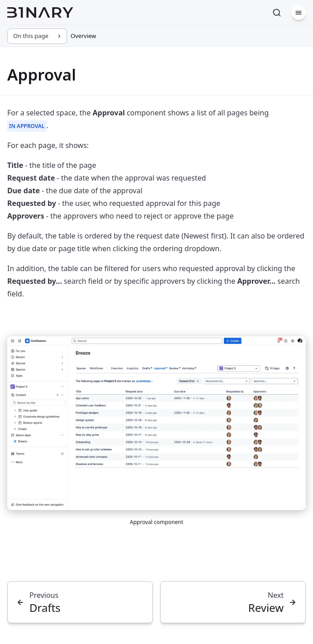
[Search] (277, 13)
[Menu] (299, 13)
